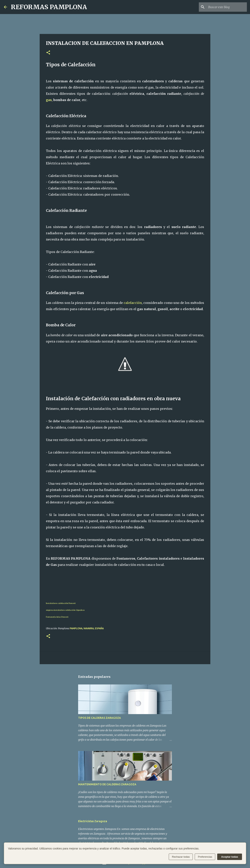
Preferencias (205, 857)
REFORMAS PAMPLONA (49, 7)
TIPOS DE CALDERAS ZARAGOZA (100, 718)
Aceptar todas (230, 857)
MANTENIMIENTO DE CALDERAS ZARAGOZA (107, 784)
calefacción (133, 303)
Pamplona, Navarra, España (87, 628)
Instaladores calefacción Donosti (61, 603)
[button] (48, 53)
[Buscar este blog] (226, 7)
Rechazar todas (181, 857)
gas (49, 100)
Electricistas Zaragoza (93, 821)
